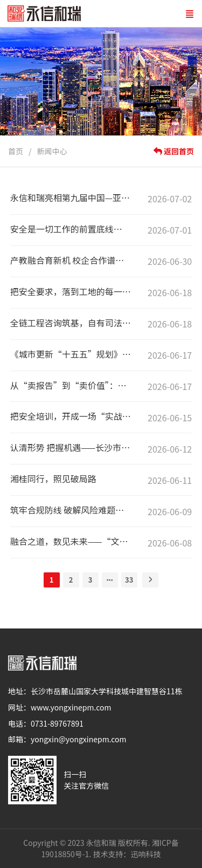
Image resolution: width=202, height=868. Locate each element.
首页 (16, 151)
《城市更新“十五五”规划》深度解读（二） (71, 354)
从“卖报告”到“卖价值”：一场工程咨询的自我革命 (71, 385)
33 (129, 580)
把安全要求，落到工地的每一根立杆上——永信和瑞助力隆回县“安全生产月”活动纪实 (71, 291)
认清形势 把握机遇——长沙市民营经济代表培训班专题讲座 (71, 447)
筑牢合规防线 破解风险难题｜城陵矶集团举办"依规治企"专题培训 (71, 510)
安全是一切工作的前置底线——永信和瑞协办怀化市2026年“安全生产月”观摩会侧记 (71, 229)
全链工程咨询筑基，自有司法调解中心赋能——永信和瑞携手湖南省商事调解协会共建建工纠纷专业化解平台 (71, 323)
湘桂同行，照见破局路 (53, 479)
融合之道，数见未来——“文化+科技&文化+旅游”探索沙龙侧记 (71, 541)
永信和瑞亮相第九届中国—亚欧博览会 (71, 197)
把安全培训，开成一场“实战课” (71, 416)
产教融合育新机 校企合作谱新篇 (71, 260)
